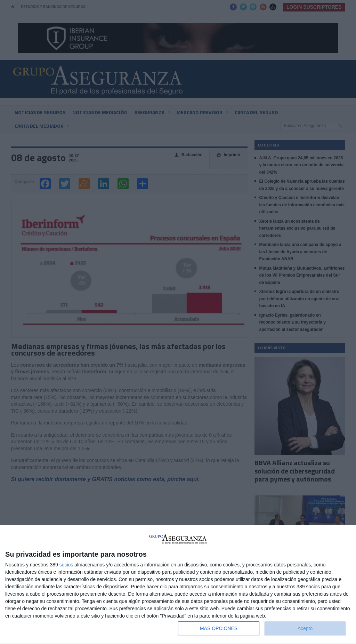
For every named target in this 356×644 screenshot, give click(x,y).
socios (66, 565)
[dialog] (178, 585)
